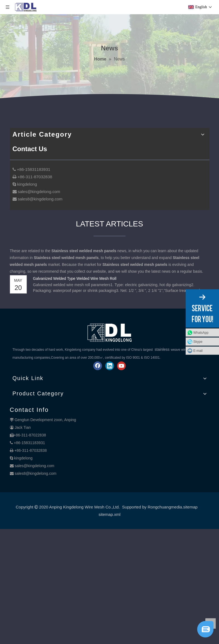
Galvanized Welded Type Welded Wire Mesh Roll (75, 278)
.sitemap (190, 507)
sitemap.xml (109, 514)
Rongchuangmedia (165, 507)
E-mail (198, 351)
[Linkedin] (110, 366)
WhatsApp (201, 333)
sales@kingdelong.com (34, 466)
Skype (198, 342)
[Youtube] (121, 366)
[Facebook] (98, 366)
